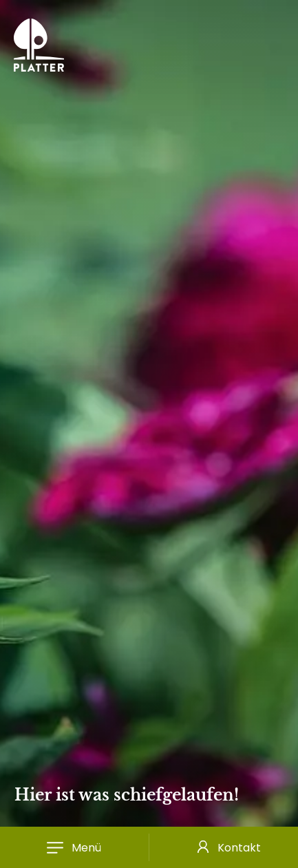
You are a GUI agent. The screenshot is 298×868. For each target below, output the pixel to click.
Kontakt (239, 848)
